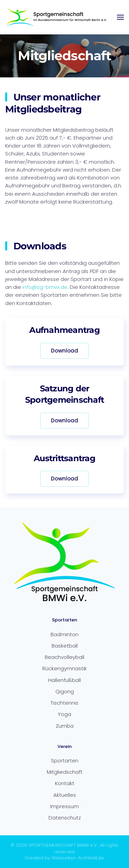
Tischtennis (64, 703)
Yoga (64, 714)
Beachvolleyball (64, 657)
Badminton (64, 634)
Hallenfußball (64, 680)
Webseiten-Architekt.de (78, 858)
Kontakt (65, 783)
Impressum (64, 806)
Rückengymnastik (64, 668)
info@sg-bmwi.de (45, 287)
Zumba (65, 726)
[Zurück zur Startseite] (57, 17)
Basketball (65, 646)
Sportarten (65, 761)
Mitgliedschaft (65, 772)
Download (64, 351)
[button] (120, 17)
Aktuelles (65, 795)
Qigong (65, 691)
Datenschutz (65, 818)
